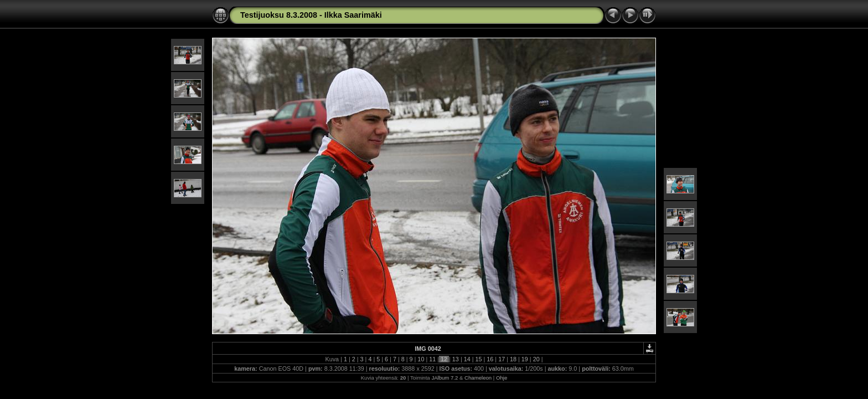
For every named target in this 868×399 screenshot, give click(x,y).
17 (502, 359)
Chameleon (478, 378)
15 (479, 359)
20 (536, 359)
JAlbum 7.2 (445, 378)
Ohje (502, 378)
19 (525, 359)
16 (490, 359)
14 (467, 359)
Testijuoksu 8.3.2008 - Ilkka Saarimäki (311, 15)
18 (513, 359)
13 (456, 359)
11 (432, 359)
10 (421, 359)
